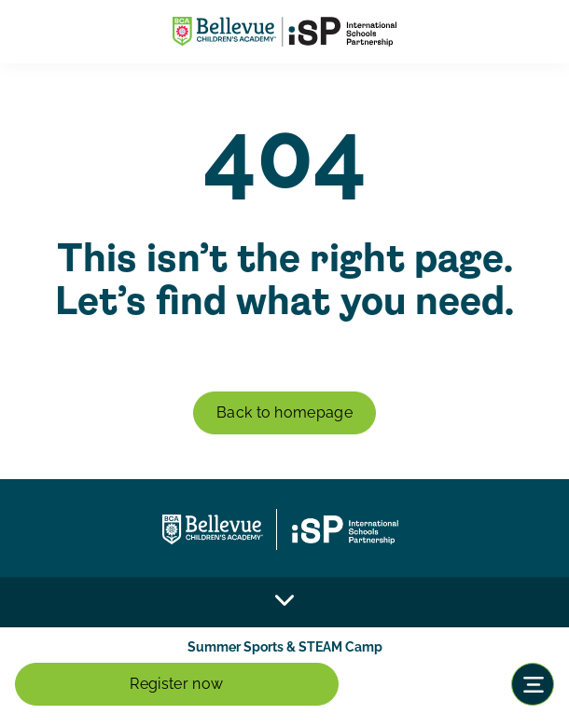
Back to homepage (284, 412)
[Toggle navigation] (533, 684)
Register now (176, 684)
